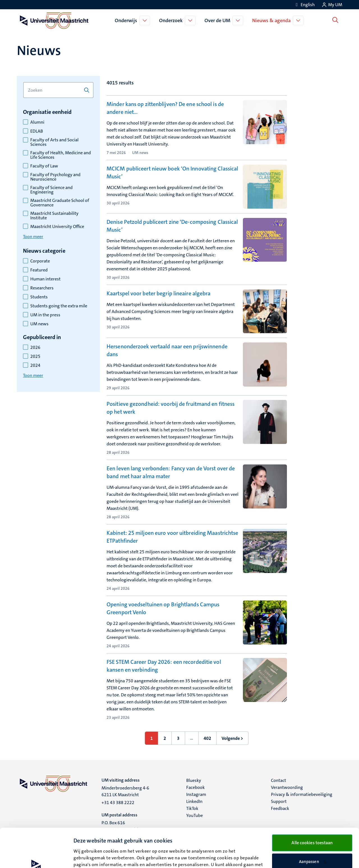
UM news (39, 324)
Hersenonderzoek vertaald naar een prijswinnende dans (167, 350)
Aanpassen (312, 825)
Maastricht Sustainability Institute (54, 216)
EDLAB (37, 131)
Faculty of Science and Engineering (51, 190)
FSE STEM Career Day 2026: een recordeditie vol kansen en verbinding (164, 666)
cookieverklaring (101, 842)
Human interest (45, 279)
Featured (39, 270)
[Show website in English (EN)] (304, 5)
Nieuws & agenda (272, 20)
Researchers (42, 288)
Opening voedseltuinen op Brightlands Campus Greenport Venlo (163, 608)
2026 (35, 347)
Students (39, 297)
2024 (35, 365)
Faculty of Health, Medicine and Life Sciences (61, 155)
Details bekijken (89, 857)
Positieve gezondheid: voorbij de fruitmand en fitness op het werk (171, 408)
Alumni (37, 122)
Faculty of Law (44, 166)
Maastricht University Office (57, 227)
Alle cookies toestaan (312, 806)
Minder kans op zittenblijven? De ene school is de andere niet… (165, 108)
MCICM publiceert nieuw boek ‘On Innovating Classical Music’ (172, 172)
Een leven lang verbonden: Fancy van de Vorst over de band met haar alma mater (171, 472)
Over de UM (218, 20)
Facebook (195, 787)
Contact (279, 780)
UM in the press (45, 315)
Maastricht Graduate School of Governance (60, 203)
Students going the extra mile (59, 306)
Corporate (40, 261)
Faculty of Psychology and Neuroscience (55, 177)
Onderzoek (172, 20)
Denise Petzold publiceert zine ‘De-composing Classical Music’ (172, 226)
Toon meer (33, 237)
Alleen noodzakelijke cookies (312, 843)
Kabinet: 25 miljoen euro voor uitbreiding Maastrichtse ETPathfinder (172, 537)
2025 (35, 356)
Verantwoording (287, 787)
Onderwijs (127, 20)
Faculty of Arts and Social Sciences (54, 142)
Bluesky (194, 780)
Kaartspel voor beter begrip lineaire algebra (158, 293)
